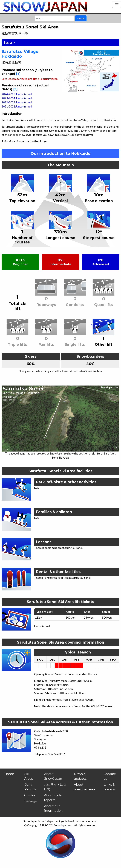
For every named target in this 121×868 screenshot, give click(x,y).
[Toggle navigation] (117, 5)
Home (9, 774)
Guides (30, 795)
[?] (18, 74)
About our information (53, 808)
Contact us (110, 776)
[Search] (54, 18)
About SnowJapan (53, 776)
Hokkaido (12, 56)
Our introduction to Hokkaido (61, 153)
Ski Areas (29, 776)
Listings (30, 801)
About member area (84, 787)
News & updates (80, 776)
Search (81, 18)
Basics (8, 42)
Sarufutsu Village (20, 51)
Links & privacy (109, 787)
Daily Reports (30, 787)
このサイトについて (55, 787)
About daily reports (53, 798)
